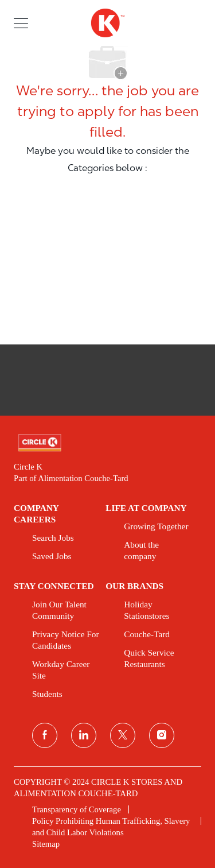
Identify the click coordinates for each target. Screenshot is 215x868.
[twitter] (123, 735)
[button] (21, 23)
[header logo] (107, 23)
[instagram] (162, 735)
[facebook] (45, 735)
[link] (107, 443)
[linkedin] (84, 735)
